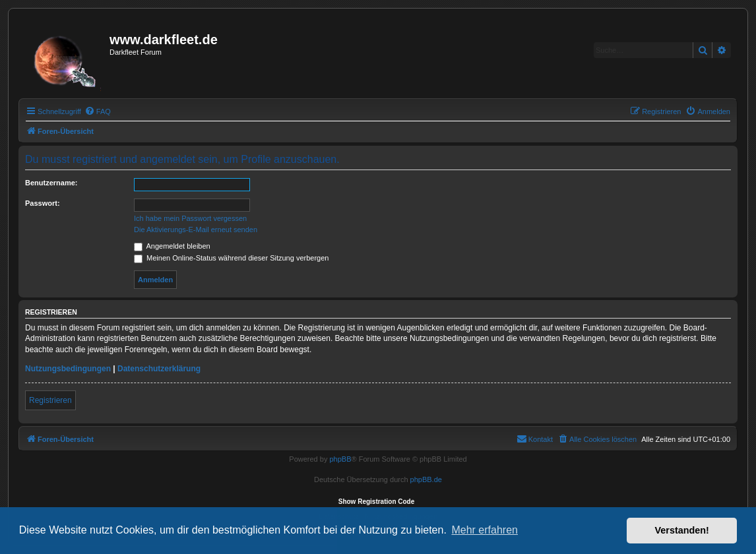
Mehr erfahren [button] (485, 530)
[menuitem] (98, 111)
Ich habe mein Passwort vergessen (190, 218)
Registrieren (50, 400)
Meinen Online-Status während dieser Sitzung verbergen (231, 258)
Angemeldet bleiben (172, 246)
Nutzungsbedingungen (68, 369)
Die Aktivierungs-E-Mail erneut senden (196, 230)
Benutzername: (51, 183)
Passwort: (43, 203)
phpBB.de (426, 479)
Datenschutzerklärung (159, 369)
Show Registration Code (377, 502)
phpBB (340, 459)
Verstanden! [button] (682, 530)
